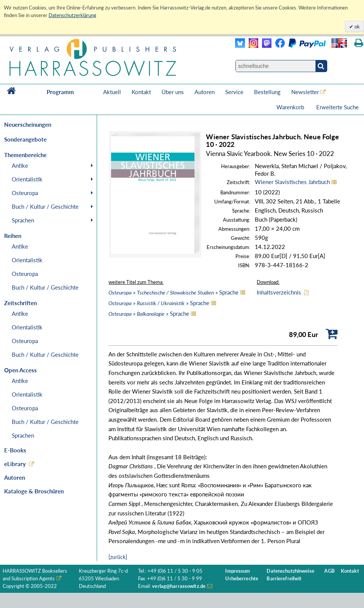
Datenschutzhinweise (290, 571)
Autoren (205, 92)
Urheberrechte (242, 579)
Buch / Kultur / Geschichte (45, 206)
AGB (329, 571)
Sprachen (23, 220)
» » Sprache (173, 292)
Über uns (173, 92)
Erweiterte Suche (337, 107)
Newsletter (305, 92)
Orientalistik (27, 179)
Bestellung (267, 92)
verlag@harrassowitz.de (179, 586)
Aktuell (112, 92)
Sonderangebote (25, 139)
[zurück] (118, 557)
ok (357, 27)
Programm (60, 92)
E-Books (15, 450)
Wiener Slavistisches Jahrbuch (292, 182)
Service (234, 92)
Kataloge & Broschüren (34, 491)
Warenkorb (291, 107)
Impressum (238, 571)
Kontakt (141, 92)
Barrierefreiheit (284, 579)
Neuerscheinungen (28, 124)
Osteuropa (25, 193)
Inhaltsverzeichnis (279, 292)
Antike (20, 165)
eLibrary (15, 464)
